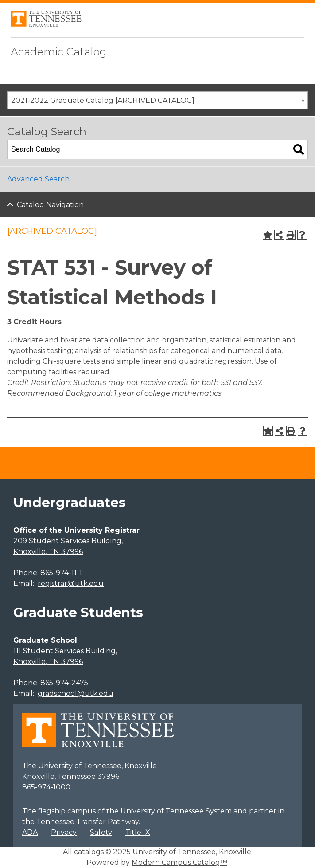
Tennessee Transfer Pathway (87, 822)
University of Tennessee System (176, 811)
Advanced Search (38, 179)
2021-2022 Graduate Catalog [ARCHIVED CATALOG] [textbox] (103, 100)
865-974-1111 (61, 573)
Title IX (138, 832)
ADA (30, 832)
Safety (101, 832)
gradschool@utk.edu (76, 693)
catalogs (89, 852)
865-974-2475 (64, 683)
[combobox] (157, 100)
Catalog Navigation (50, 205)
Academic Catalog (59, 52)
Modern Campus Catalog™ (179, 862)
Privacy (64, 832)
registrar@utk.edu (71, 583)
